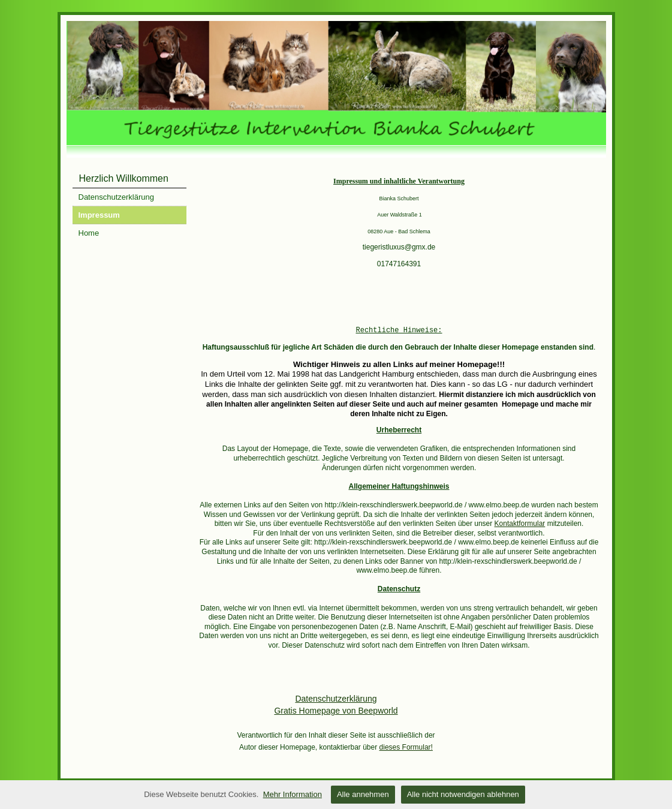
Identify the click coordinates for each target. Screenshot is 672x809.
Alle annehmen (363, 794)
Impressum (99, 215)
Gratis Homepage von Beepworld (336, 711)
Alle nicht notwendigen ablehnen (463, 794)
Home (89, 233)
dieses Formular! (406, 747)
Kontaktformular (520, 524)
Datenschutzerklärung (116, 197)
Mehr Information (293, 794)
